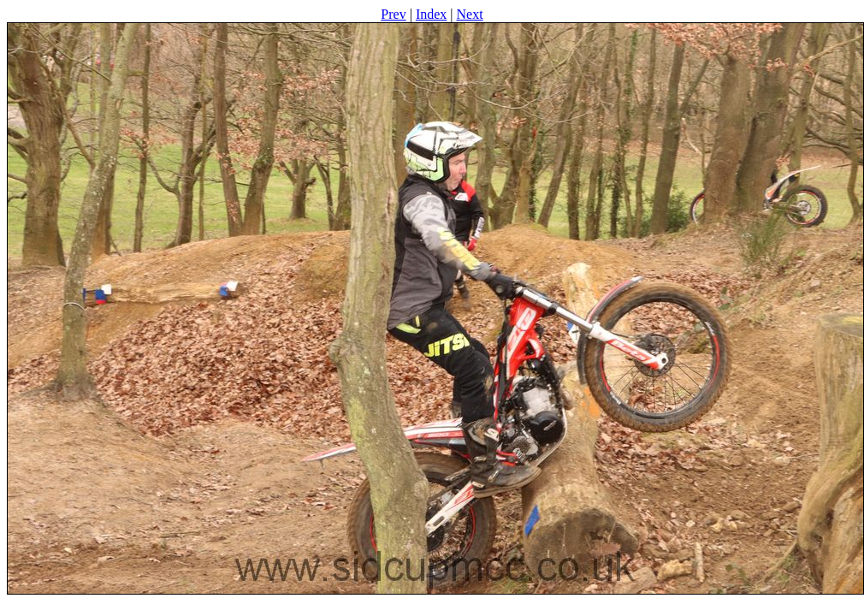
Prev (393, 14)
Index (431, 14)
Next (470, 14)
